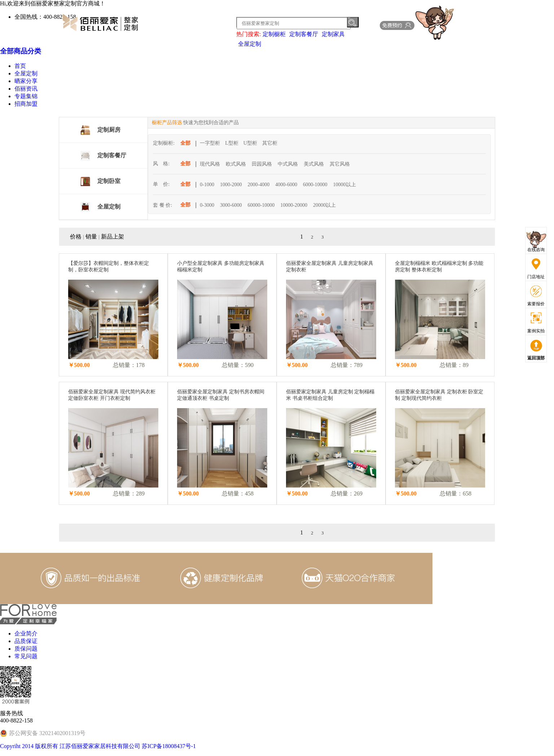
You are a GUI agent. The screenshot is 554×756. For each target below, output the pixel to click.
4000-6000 (286, 185)
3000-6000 (231, 205)
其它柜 (270, 143)
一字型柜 (210, 143)
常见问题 (26, 656)
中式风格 (288, 164)
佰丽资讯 (26, 89)
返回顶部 (536, 358)
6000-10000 (315, 185)
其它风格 (340, 164)
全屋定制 (250, 44)
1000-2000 (231, 185)
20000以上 (324, 205)
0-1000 (207, 185)
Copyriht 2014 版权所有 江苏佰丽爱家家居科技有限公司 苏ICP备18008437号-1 (98, 746)
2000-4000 (259, 185)
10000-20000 (294, 205)
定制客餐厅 (304, 34)
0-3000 (207, 205)
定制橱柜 (274, 34)
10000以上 (345, 185)
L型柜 (232, 143)
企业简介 (26, 633)
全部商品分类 (21, 51)
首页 (20, 66)
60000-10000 (261, 205)
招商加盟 (26, 104)
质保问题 (26, 649)
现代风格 (210, 164)
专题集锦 (26, 96)
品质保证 (26, 641)
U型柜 (250, 143)
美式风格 (314, 164)
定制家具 (333, 34)
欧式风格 (236, 164)
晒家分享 (26, 81)
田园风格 (262, 164)
